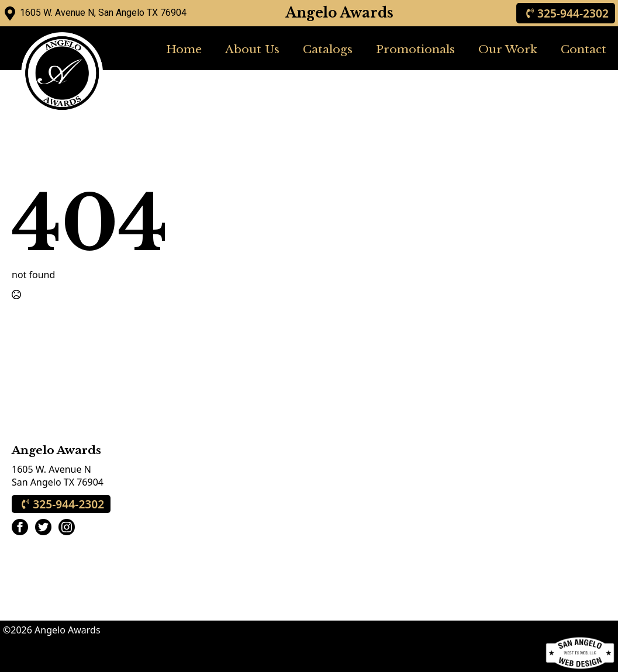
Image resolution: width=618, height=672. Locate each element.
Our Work (508, 49)
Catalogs (328, 49)
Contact (584, 49)
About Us (252, 49)
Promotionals (415, 49)
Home (184, 49)
